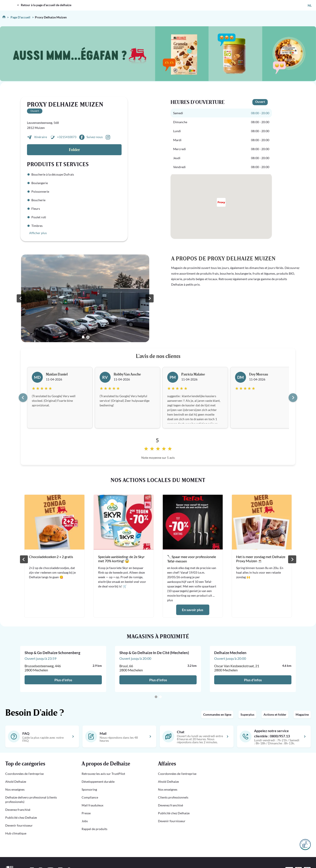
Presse (86, 813)
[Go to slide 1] (83, 337)
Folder (74, 150)
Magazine (302, 714)
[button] (38, 764)
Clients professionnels (173, 797)
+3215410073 (67, 137)
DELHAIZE (9, 2)
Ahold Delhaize (16, 782)
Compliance (90, 797)
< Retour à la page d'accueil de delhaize (44, 5)
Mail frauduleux (92, 805)
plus (170, 600)
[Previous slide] (21, 298)
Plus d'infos (63, 680)
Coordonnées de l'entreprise (24, 774)
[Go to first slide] (149, 298)
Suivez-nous (95, 137)
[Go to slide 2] (88, 337)
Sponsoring (89, 789)
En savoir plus (193, 610)
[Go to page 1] (156, 697)
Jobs (85, 821)
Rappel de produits (94, 829)
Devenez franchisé (18, 810)
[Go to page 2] (160, 697)
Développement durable (98, 782)
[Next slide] (293, 398)
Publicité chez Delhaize (21, 817)
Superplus (247, 714)
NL (310, 5)
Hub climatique (16, 833)
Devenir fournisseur (19, 825)
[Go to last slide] (23, 398)
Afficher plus (38, 233)
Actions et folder (275, 714)
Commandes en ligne (217, 714)
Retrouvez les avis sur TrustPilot (103, 774)
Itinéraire (41, 137)
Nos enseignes (15, 789)
